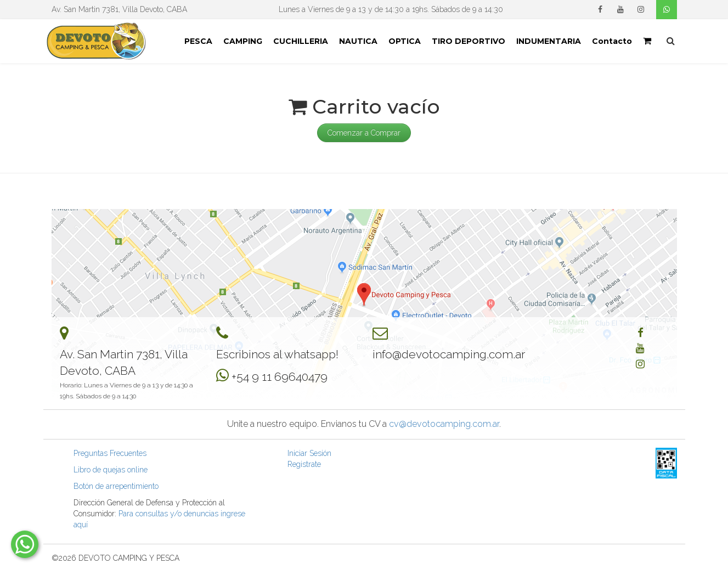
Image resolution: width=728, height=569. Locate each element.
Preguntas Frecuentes (110, 453)
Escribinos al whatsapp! (277, 354)
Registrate (304, 464)
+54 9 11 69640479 (280, 377)
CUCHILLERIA (301, 41)
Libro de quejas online (111, 470)
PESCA (198, 41)
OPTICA (405, 41)
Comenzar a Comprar (364, 133)
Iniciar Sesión (309, 453)
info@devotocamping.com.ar (449, 354)
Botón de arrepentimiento (116, 486)
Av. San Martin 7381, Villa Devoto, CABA (119, 9)
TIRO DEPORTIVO (469, 41)
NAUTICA (358, 41)
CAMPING (243, 41)
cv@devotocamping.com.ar (444, 424)
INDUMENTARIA (549, 41)
